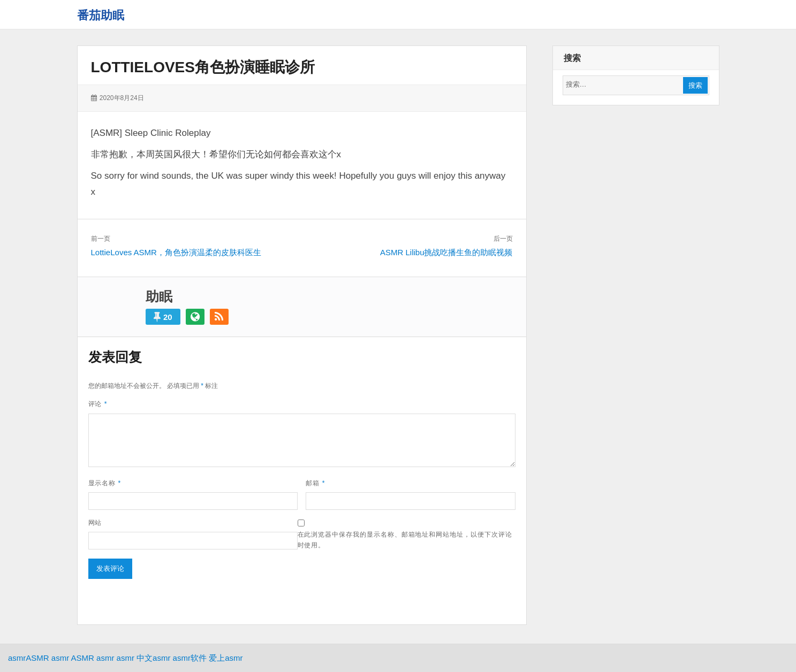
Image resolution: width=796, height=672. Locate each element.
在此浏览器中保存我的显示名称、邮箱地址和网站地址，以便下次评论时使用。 (405, 540)
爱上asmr (226, 658)
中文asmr (153, 658)
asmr (17, 658)
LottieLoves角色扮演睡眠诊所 (203, 67)
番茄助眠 (101, 15)
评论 (98, 404)
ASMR (37, 658)
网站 (95, 523)
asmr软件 (190, 658)
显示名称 (105, 483)
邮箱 (315, 483)
